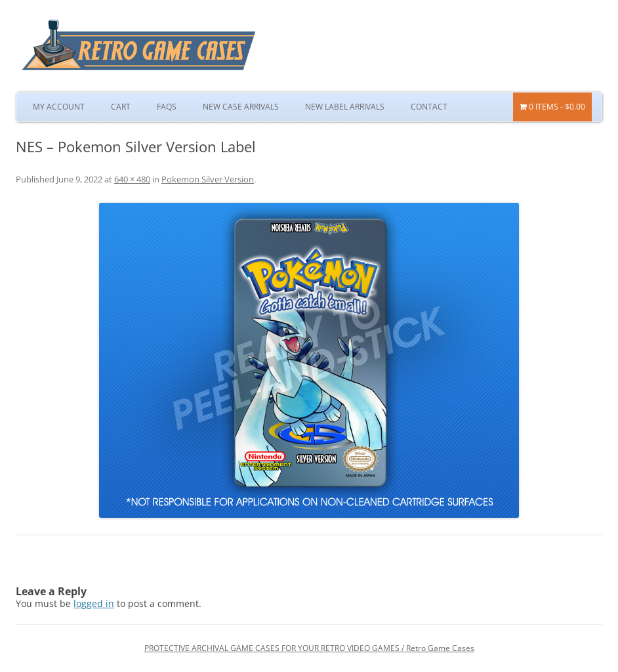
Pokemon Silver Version (208, 179)
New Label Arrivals (345, 107)
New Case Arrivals (241, 107)
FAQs (167, 107)
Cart (121, 107)
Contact (429, 107)
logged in (94, 603)
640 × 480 (132, 179)
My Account (59, 107)
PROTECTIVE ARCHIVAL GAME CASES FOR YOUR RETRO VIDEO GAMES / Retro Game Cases (309, 648)
